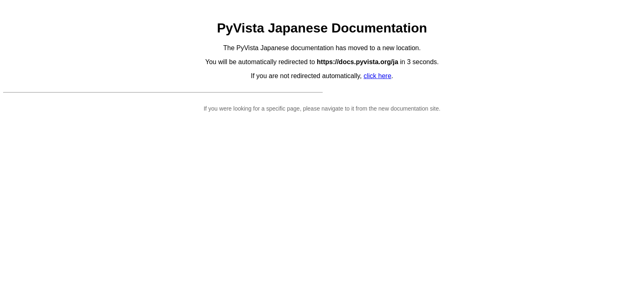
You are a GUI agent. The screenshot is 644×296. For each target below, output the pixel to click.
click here (377, 76)
